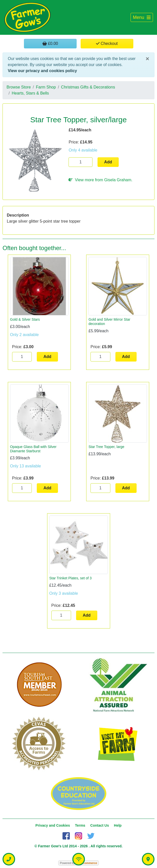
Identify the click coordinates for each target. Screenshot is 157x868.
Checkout (107, 43)
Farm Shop (46, 87)
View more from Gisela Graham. (100, 180)
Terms (80, 825)
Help (118, 825)
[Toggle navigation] (142, 18)
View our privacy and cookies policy (42, 71)
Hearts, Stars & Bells (30, 93)
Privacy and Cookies (53, 825)
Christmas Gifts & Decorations (88, 87)
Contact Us (100, 825)
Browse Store (19, 87)
